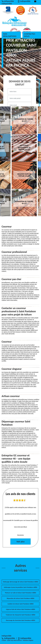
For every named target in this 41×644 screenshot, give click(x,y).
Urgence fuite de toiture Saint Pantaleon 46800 (21, 609)
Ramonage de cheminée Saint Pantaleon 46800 (20, 620)
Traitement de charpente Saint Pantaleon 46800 (21, 615)
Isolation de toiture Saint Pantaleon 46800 (20, 604)
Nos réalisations (10, 35)
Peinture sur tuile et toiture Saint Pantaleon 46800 (21, 593)
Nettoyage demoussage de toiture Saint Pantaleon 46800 (21, 582)
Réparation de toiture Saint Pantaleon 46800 (20, 598)
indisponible (8, 638)
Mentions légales (28, 640)
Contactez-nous (30, 35)
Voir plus (20, 542)
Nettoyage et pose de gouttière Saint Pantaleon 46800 (20, 587)
